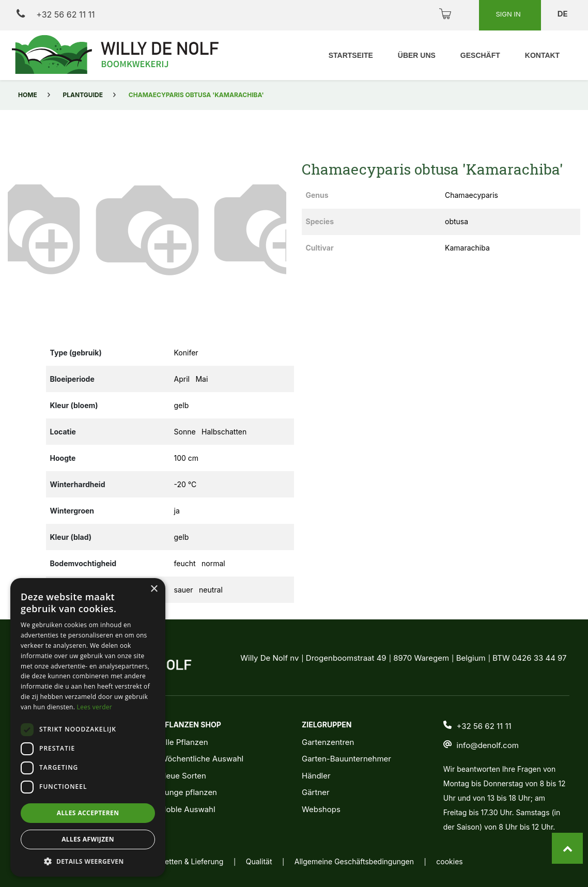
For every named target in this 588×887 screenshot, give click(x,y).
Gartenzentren (328, 742)
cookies (449, 861)
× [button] (154, 589)
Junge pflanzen (189, 792)
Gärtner (316, 792)
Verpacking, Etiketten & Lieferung (166, 861)
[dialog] (88, 727)
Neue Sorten (183, 776)
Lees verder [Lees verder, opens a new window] (95, 707)
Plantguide (83, 95)
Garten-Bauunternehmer (346, 759)
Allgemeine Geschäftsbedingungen (354, 861)
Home (28, 95)
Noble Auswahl (188, 809)
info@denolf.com (488, 745)
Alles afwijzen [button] (88, 839)
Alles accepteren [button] (88, 813)
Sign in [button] (509, 14)
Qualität (259, 861)
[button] (29, 227)
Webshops (321, 809)
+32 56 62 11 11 (56, 14)
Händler (316, 776)
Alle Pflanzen (184, 742)
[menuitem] (350, 56)
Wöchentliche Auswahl (202, 759)
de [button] (564, 14)
